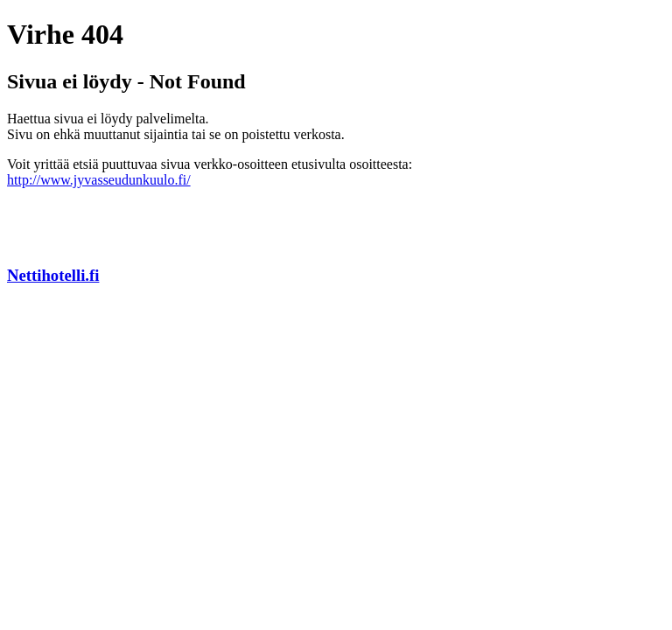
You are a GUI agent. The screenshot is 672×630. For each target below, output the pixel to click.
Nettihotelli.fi (53, 275)
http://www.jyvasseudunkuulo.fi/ (99, 180)
